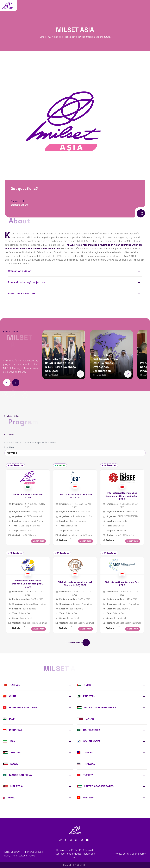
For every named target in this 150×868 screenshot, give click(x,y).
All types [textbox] (12, 453)
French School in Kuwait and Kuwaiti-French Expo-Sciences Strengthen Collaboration (109, 363)
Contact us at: (17, 201)
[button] (16, 383)
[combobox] (75, 453)
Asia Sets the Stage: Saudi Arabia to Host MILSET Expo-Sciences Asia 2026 (60, 365)
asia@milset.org (19, 205)
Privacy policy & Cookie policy (130, 854)
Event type (9, 447)
